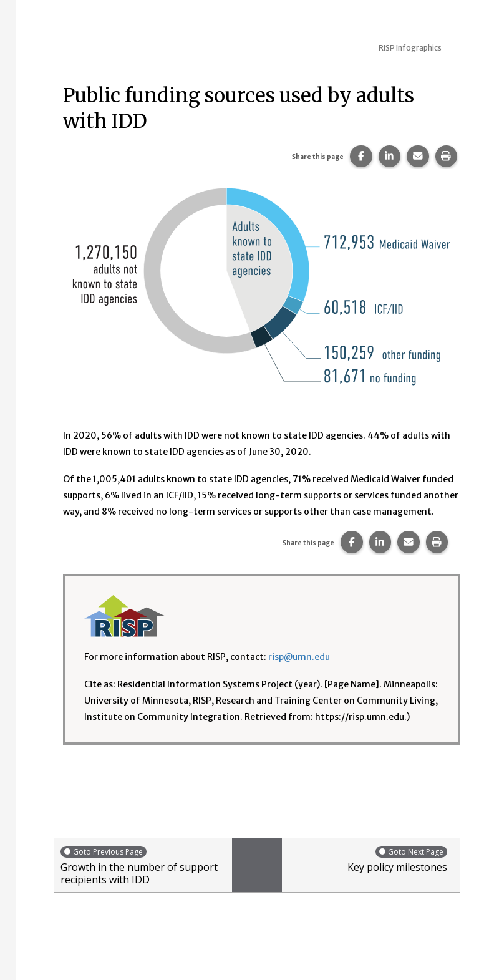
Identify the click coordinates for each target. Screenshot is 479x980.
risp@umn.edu (299, 657)
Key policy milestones (368, 859)
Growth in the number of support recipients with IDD (143, 866)
